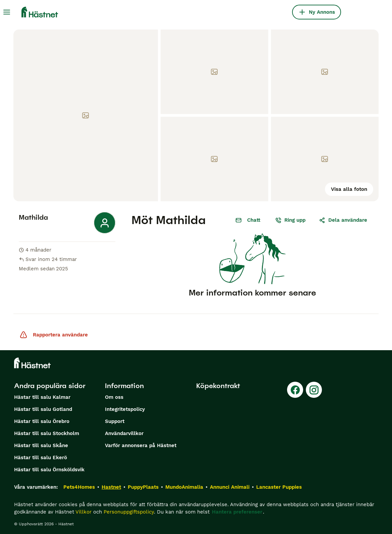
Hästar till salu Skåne (41, 445)
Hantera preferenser (237, 512)
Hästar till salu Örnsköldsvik (49, 470)
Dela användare (343, 220)
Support (115, 421)
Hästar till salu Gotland (43, 409)
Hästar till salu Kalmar (42, 397)
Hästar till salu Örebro (42, 421)
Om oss (114, 397)
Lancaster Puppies (279, 487)
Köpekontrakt (218, 386)
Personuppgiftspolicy (129, 512)
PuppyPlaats (143, 487)
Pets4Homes (79, 487)
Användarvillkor (124, 433)
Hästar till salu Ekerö (41, 458)
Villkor (83, 512)
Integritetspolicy (125, 409)
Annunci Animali (230, 487)
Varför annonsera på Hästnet (141, 445)
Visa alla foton (349, 189)
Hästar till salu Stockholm (47, 433)
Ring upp (290, 220)
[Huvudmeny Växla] (7, 12)
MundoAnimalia (184, 487)
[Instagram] (314, 390)
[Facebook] (295, 390)
